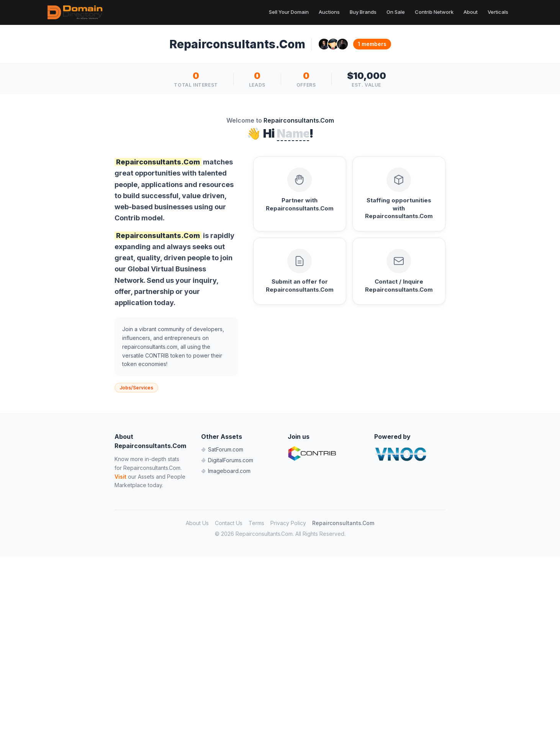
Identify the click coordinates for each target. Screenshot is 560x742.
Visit (120, 477)
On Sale (396, 12)
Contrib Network (434, 12)
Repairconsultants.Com (343, 523)
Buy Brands (363, 12)
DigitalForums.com (227, 460)
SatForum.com (222, 449)
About (471, 12)
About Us (197, 523)
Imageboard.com (226, 471)
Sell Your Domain (289, 12)
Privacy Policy (288, 523)
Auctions (329, 12)
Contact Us (229, 523)
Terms (256, 523)
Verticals (498, 12)
